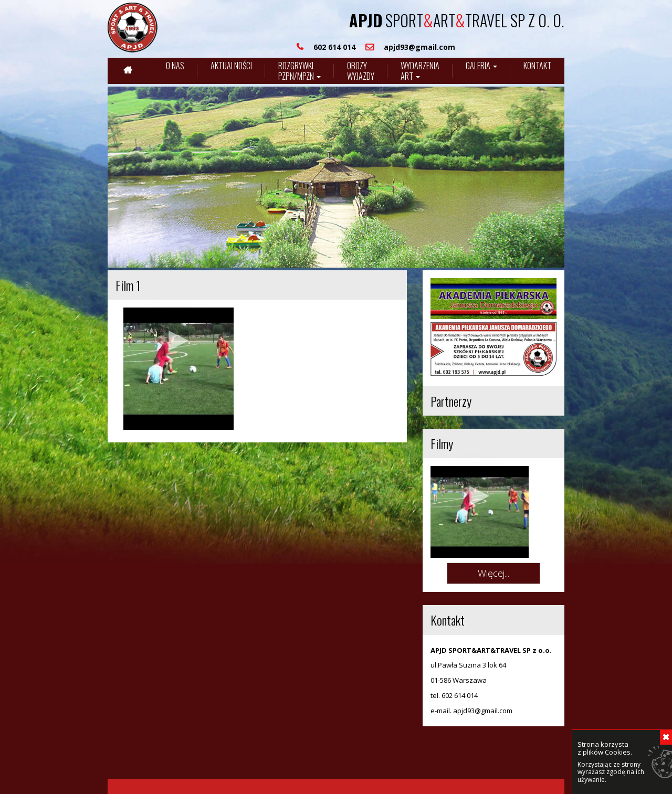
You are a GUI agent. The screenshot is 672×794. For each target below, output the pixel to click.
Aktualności (231, 66)
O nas (175, 66)
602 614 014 (460, 672)
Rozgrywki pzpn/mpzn (300, 71)
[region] (336, 177)
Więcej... (493, 549)
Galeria (481, 66)
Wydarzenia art (420, 71)
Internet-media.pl (211, 775)
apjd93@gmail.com (483, 687)
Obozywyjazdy (361, 71)
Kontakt (537, 66)
